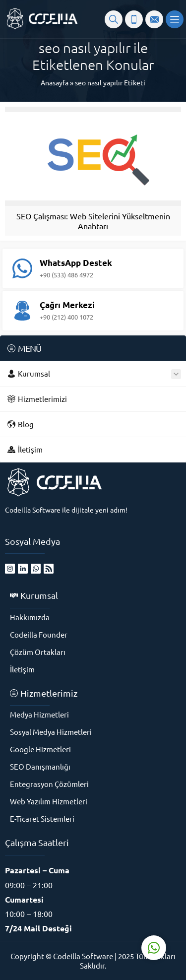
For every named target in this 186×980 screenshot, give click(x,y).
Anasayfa (55, 82)
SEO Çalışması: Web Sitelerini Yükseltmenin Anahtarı (93, 221)
